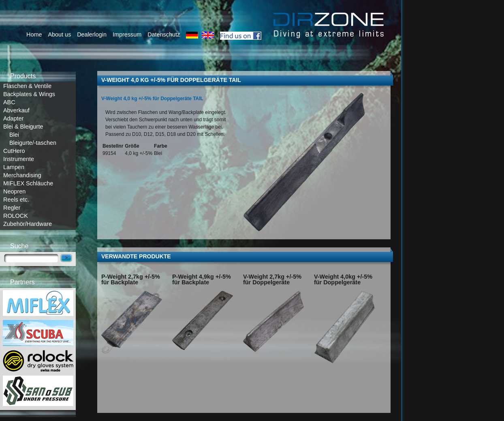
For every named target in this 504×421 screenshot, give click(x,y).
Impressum (127, 34)
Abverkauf (16, 110)
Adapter (13, 118)
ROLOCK (16, 216)
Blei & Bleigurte (23, 127)
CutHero (14, 151)
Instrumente (19, 159)
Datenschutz (164, 34)
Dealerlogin (92, 34)
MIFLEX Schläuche (28, 183)
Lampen (14, 167)
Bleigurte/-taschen (33, 143)
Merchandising (22, 175)
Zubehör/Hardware (28, 224)
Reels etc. (16, 200)
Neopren (14, 191)
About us (59, 34)
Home (34, 34)
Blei (14, 135)
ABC (9, 102)
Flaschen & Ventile (27, 86)
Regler (12, 208)
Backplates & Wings (29, 94)
